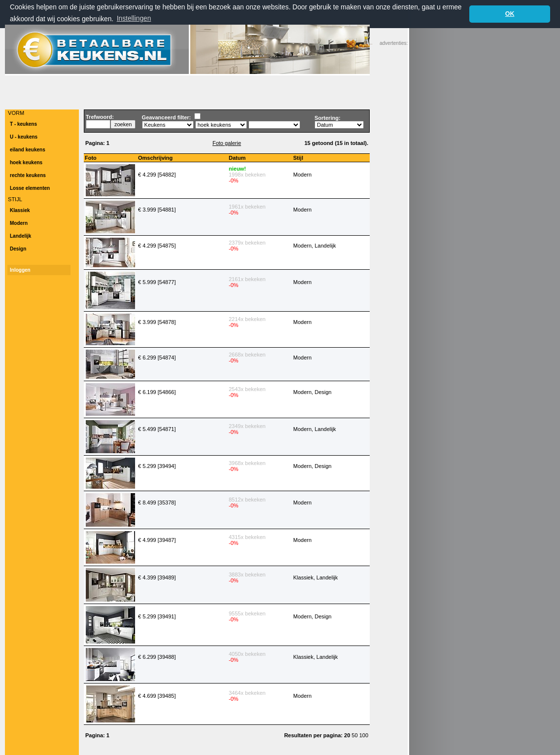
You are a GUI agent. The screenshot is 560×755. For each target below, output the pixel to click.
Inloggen (20, 270)
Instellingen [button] (134, 18)
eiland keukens (28, 149)
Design (18, 248)
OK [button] (510, 14)
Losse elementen (30, 188)
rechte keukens (28, 175)
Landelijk (20, 235)
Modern (19, 223)
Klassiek (20, 210)
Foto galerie (227, 143)
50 (355, 735)
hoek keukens (26, 162)
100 (364, 735)
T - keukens (23, 124)
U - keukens (24, 136)
